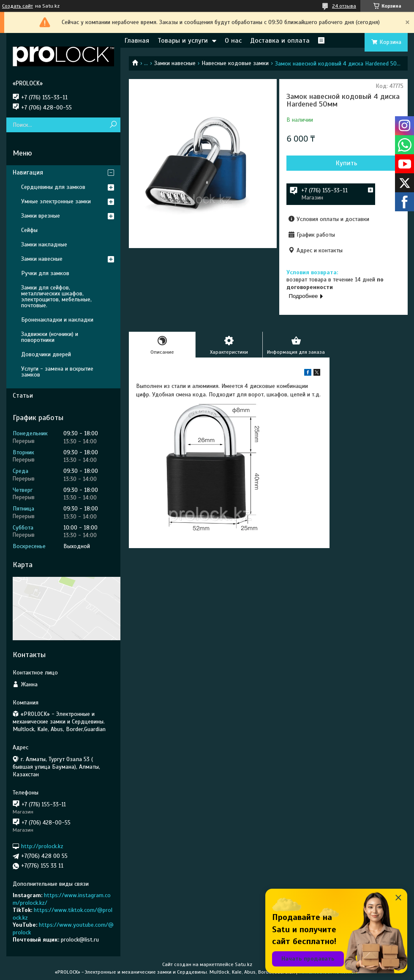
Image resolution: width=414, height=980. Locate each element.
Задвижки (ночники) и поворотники (50, 337)
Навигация (28, 172)
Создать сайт (18, 6)
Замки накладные (44, 244)
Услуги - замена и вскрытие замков (57, 372)
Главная (137, 41)
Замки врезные (41, 216)
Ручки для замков (45, 273)
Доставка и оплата (280, 41)
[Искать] (113, 125)
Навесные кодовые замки (235, 63)
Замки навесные (175, 63)
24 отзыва (344, 6)
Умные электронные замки (56, 201)
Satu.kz (244, 964)
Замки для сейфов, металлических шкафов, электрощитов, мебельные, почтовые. (56, 296)
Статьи (23, 396)
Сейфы (29, 230)
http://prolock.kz (42, 846)
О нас (233, 41)
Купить (347, 163)
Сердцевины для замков (53, 187)
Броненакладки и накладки (57, 320)
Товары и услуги (183, 41)
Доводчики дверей (46, 354)
